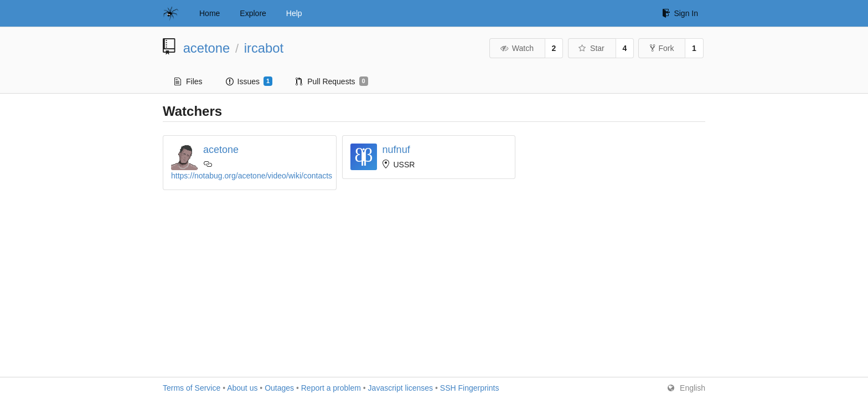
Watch (516, 48)
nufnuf (396, 150)
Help (294, 13)
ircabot (264, 48)
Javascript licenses (401, 388)
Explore (253, 13)
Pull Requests (332, 81)
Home (210, 13)
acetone (207, 48)
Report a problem (331, 388)
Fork (662, 48)
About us (242, 388)
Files (188, 81)
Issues (249, 81)
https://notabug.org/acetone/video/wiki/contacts (252, 176)
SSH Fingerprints (470, 388)
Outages (279, 388)
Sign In (680, 13)
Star (591, 48)
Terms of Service (192, 388)
